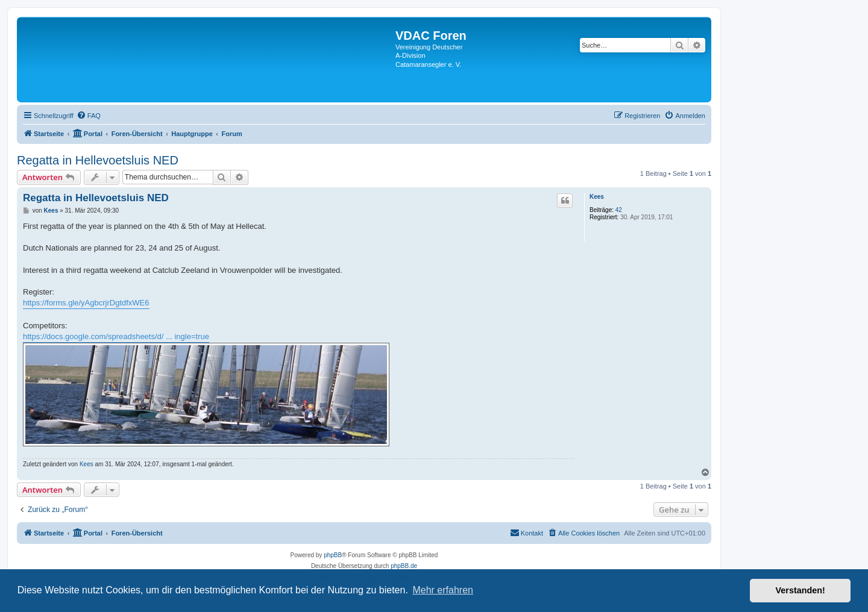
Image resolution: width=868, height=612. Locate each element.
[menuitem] (89, 116)
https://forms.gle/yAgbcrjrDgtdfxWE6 (86, 303)
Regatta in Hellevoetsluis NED (98, 160)
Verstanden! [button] (800, 590)
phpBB (333, 555)
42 (619, 210)
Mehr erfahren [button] (443, 590)
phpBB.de (404, 566)
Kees (597, 197)
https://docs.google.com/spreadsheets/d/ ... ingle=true (116, 336)
